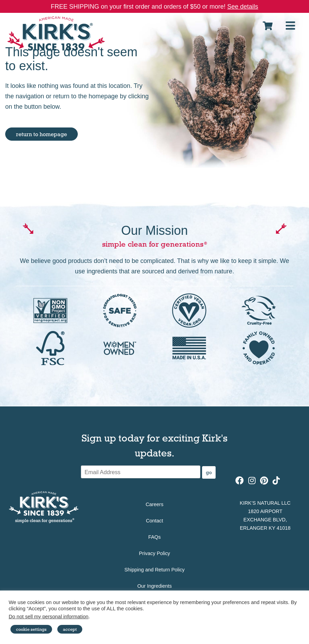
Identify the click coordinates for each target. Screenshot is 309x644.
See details (243, 7)
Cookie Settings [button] (31, 629)
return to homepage (41, 134)
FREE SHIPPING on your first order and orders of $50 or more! (154, 7)
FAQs (154, 537)
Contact (154, 521)
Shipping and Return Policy (154, 570)
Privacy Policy (154, 553)
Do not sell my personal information (49, 617)
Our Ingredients (154, 586)
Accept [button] (70, 629)
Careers (154, 504)
